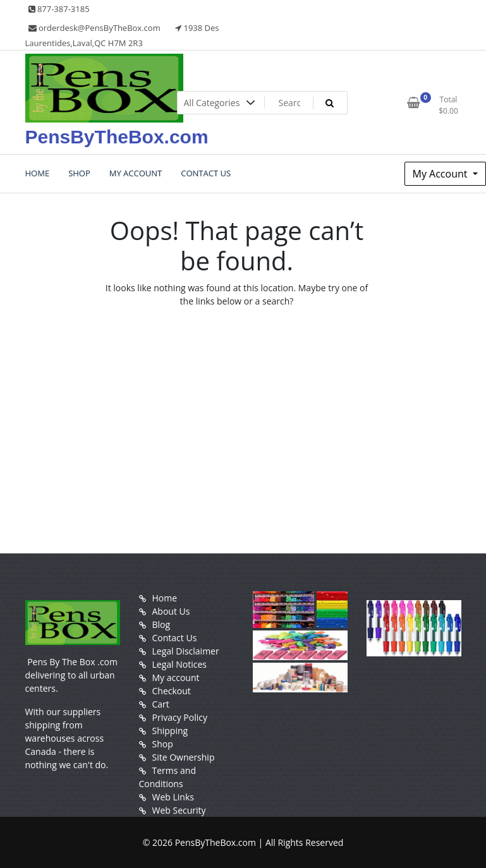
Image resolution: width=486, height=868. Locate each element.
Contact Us (175, 638)
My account (176, 678)
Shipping (170, 731)
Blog (161, 624)
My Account (441, 174)
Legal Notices (179, 664)
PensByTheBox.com (117, 137)
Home (165, 598)
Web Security (179, 810)
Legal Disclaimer (186, 651)
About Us (171, 611)
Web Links (173, 797)
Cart (161, 704)
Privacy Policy (180, 717)
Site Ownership (184, 757)
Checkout (172, 691)
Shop (163, 744)
